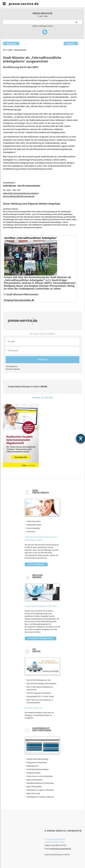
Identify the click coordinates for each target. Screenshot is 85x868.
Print (71, 44)
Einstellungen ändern (34, 525)
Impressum (74, 831)
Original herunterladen (19, 300)
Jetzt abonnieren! (36, 564)
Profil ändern (31, 532)
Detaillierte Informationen (40, 638)
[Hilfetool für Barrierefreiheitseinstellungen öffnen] (81, 438)
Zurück (11, 44)
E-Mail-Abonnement (34, 521)
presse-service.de (42, 13)
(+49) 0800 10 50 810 (59, 845)
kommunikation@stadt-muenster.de (19, 196)
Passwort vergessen (13, 369)
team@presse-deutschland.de (60, 849)
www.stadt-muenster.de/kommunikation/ (21, 193)
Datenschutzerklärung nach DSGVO (57, 855)
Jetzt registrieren (12, 366)
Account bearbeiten (33, 528)
